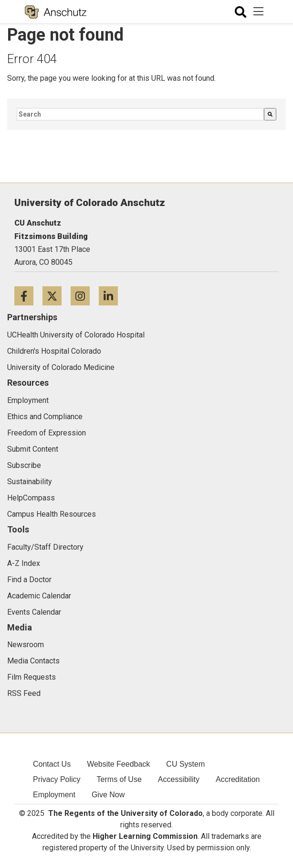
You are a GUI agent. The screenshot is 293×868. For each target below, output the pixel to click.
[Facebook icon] (28, 296)
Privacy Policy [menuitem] (57, 779)
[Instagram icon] (85, 296)
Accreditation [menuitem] (238, 779)
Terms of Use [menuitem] (119, 779)
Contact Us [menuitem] (52, 764)
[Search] (270, 114)
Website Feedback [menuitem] (118, 764)
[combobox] (140, 114)
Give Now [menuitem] (108, 795)
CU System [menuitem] (185, 764)
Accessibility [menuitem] (179, 779)
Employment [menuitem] (54, 795)
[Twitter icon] (57, 296)
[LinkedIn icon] (112, 296)
